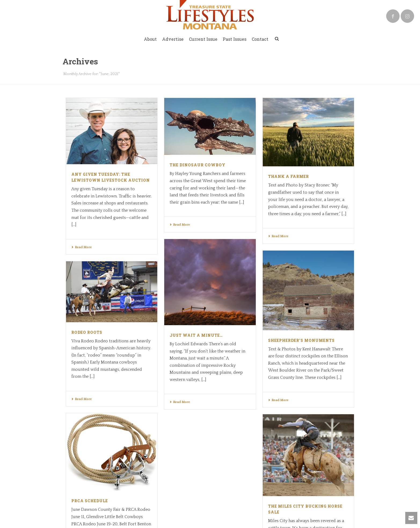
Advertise (173, 39)
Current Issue (203, 39)
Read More (82, 247)
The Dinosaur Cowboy (198, 165)
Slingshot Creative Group (133, 483)
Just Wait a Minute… (196, 335)
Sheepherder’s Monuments (301, 340)
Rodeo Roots (87, 332)
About (150, 39)
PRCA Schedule (188, 425)
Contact (260, 39)
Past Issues (235, 39)
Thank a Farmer (288, 176)
